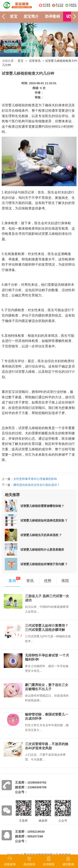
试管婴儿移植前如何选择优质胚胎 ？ (44, 520)
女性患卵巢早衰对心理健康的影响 (35, 479)
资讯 (30, 581)
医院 (65, 581)
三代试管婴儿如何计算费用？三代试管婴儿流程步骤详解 (47, 628)
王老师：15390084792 (31, 782)
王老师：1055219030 (30, 831)
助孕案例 (52, 16)
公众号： (21, 792)
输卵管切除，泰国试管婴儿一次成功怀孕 (47, 716)
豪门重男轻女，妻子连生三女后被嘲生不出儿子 (47, 687)
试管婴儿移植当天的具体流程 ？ (41, 535)
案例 (12, 581)
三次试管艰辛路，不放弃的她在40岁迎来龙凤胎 (47, 746)
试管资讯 (35, 61)
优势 (48, 581)
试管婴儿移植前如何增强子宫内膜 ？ (44, 564)
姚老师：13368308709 (31, 787)
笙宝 (14, 16)
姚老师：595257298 (29, 836)
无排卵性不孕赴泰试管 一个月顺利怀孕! (47, 657)
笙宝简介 (31, 16)
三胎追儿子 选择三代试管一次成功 (47, 598)
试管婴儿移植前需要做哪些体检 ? (42, 506)
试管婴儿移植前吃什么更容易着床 (42, 550)
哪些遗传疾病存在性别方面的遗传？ (37, 485)
